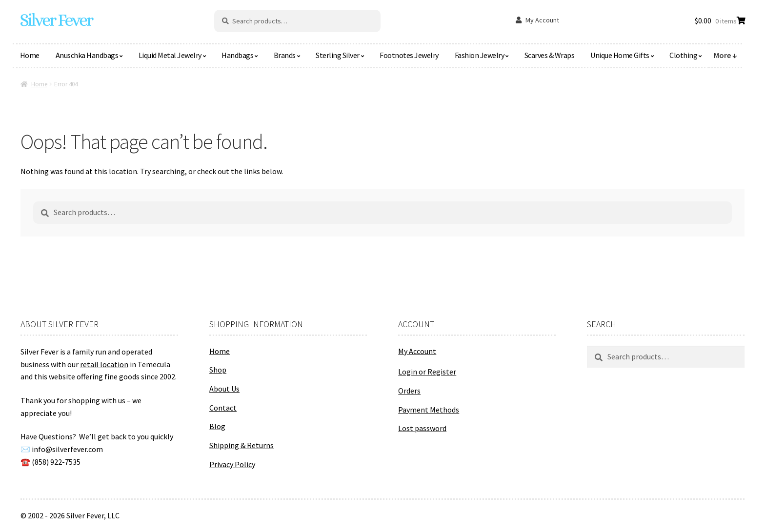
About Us (224, 389)
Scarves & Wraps (550, 55)
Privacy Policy (232, 464)
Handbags (237, 55)
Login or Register (427, 372)
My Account (542, 20)
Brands (285, 55)
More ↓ (725, 55)
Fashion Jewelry (480, 55)
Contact (223, 408)
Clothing (683, 55)
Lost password (422, 428)
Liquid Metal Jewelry (170, 55)
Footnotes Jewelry (409, 55)
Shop (218, 370)
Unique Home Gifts (620, 55)
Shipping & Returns (242, 445)
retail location (104, 364)
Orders (409, 391)
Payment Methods (429, 410)
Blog (217, 426)
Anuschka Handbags (87, 55)
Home (30, 55)
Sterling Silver (338, 55)
